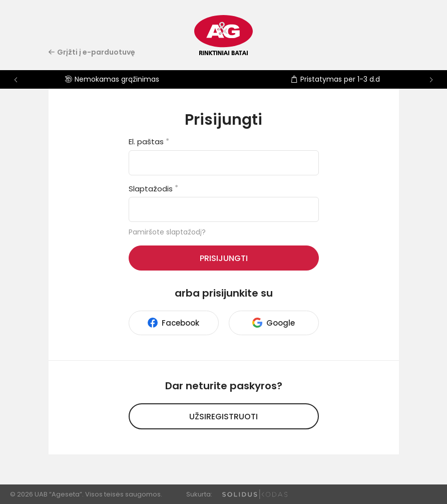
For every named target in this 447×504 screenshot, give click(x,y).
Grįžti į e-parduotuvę (92, 52)
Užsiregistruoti (223, 417)
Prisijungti (224, 258)
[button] (431, 80)
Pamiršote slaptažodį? (167, 232)
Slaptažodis (153, 189)
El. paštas (149, 142)
